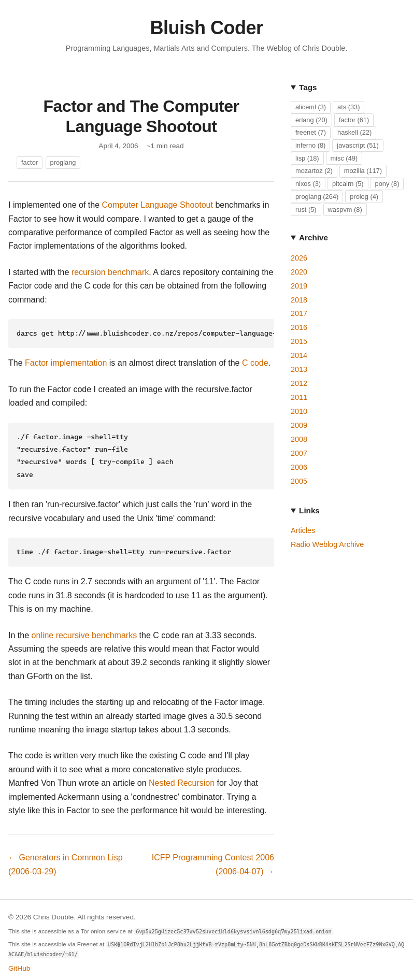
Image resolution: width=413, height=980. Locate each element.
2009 (299, 425)
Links (309, 510)
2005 (299, 481)
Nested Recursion (182, 777)
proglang (63, 162)
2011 (299, 397)
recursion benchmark (110, 272)
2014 (299, 355)
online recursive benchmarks (84, 629)
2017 (299, 313)
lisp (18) (307, 158)
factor (30, 162)
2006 (299, 467)
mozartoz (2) (314, 171)
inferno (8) (310, 145)
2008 (299, 439)
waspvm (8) (345, 210)
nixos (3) (308, 184)
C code (255, 362)
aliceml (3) (311, 107)
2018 (299, 300)
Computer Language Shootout (158, 205)
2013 (299, 369)
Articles (303, 530)
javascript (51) (358, 145)
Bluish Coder (206, 28)
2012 (299, 383)
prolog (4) (364, 197)
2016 (299, 327)
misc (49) (344, 158)
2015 (299, 341)
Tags (308, 87)
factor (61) (354, 120)
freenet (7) (311, 132)
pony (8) (387, 184)
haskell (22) (354, 132)
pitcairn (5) (348, 184)
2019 (299, 286)
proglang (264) (317, 197)
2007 (299, 453)
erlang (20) (311, 120)
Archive (314, 237)
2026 (299, 258)
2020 (299, 272)
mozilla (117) (363, 171)
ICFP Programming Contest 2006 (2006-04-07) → (213, 858)
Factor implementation (66, 362)
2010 (299, 411)
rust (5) (306, 210)
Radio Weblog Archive (327, 544)
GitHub (19, 962)
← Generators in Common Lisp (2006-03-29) (66, 858)
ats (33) (348, 107)
